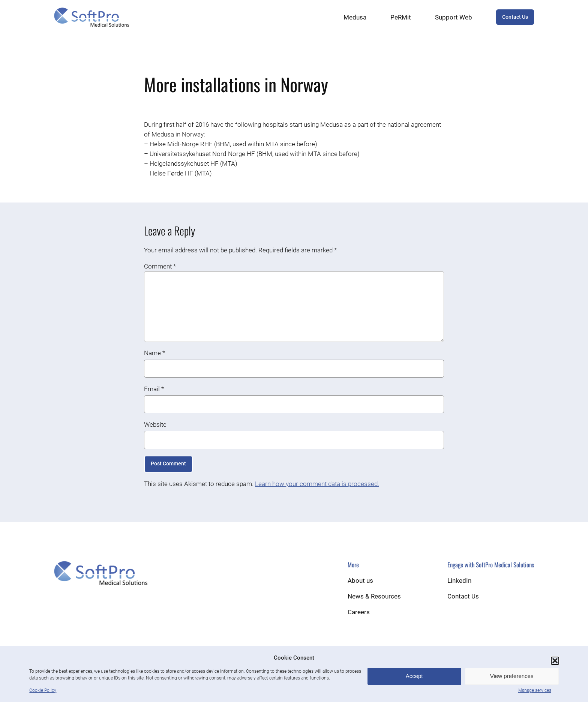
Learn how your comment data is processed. (317, 484)
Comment (160, 266)
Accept (414, 676)
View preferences (512, 676)
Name (154, 353)
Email (154, 389)
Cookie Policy (43, 690)
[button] (555, 661)
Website (155, 424)
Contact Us (515, 17)
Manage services (535, 690)
